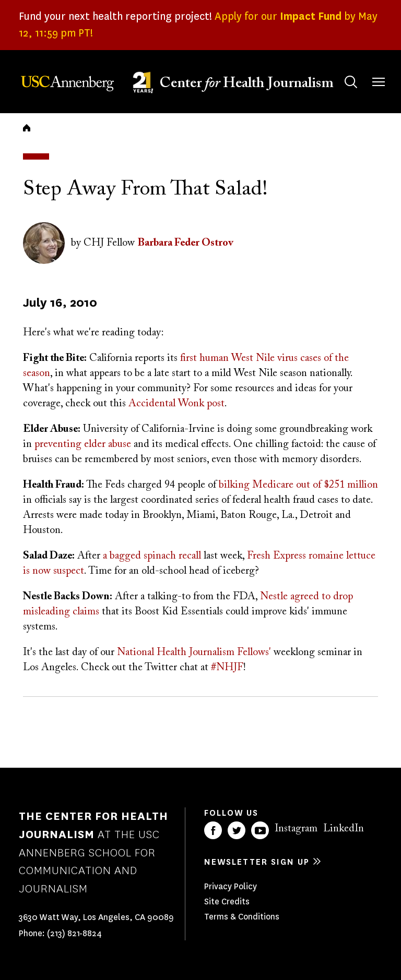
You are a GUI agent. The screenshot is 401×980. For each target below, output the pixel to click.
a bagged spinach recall (152, 556)
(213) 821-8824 (74, 933)
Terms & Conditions (242, 917)
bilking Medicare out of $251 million (298, 485)
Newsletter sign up (257, 862)
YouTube (260, 830)
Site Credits (227, 902)
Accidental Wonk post (176, 404)
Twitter (237, 830)
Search (341, 72)
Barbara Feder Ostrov (185, 243)
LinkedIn (344, 829)
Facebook (213, 830)
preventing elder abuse (83, 444)
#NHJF (227, 668)
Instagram (296, 829)
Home (27, 128)
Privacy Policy (231, 886)
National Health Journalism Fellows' (194, 652)
